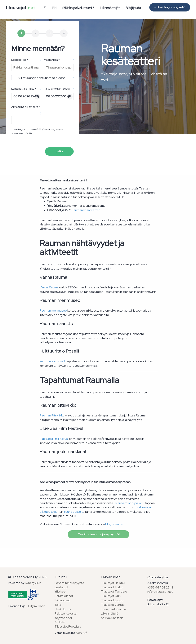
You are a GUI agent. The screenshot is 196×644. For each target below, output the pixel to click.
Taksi (58, 605)
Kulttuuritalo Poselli (52, 361)
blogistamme (114, 524)
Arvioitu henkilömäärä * (26, 107)
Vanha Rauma (49, 287)
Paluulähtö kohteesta (57, 89)
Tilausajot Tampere (114, 591)
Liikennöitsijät (110, 8)
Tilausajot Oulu (111, 596)
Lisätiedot (61, 587)
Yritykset (60, 591)
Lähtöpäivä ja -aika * (24, 89)
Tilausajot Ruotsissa (68, 626)
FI (45, 8)
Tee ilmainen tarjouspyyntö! (98, 534)
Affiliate (60, 622)
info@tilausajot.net (160, 592)
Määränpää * (52, 60)
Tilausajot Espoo (112, 600)
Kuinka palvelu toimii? (79, 8)
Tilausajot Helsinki (113, 583)
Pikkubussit (62, 600)
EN (54, 8)
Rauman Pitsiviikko (52, 415)
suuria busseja (74, 512)
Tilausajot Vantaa (113, 605)
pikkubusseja (49, 512)
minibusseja (143, 507)
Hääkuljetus (63, 609)
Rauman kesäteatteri (86, 210)
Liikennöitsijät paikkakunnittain (112, 616)
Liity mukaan (37, 606)
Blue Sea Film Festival (54, 439)
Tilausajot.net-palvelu (129, 503)
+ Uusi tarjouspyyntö (170, 7)
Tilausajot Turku (112, 587)
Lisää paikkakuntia (113, 609)
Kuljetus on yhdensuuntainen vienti (38, 78)
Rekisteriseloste (66, 613)
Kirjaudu (135, 8)
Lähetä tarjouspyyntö (69, 583)
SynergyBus (33, 583)
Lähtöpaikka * (20, 60)
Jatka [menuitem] (59, 151)
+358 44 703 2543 (160, 587)
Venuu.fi (82, 633)
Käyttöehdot (63, 618)
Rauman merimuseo (53, 311)
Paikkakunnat (64, 596)
